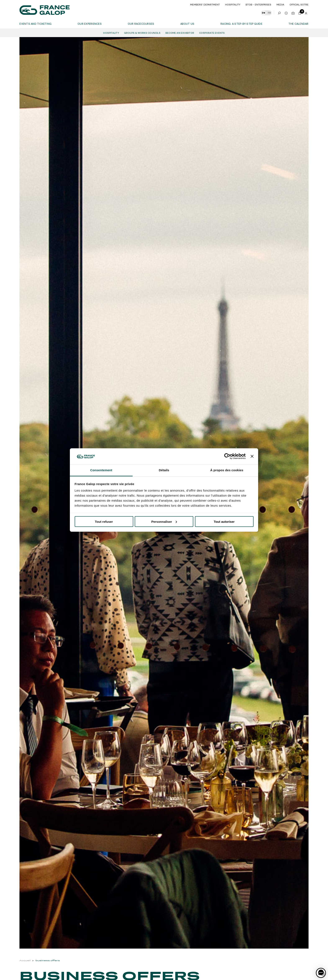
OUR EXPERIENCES (90, 24)
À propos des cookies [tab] (227, 470)
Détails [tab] (164, 470)
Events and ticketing (35, 24)
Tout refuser (104, 521)
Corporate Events (212, 33)
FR (269, 13)
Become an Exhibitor (180, 33)
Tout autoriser (224, 521)
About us (187, 24)
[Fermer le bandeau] (252, 456)
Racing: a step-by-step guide (241, 24)
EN (264, 13)
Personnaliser (164, 521)
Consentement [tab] (101, 470)
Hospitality (111, 33)
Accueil (25, 960)
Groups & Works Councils (142, 33)
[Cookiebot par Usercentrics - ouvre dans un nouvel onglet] (227, 456)
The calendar (299, 24)
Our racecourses (141, 24)
